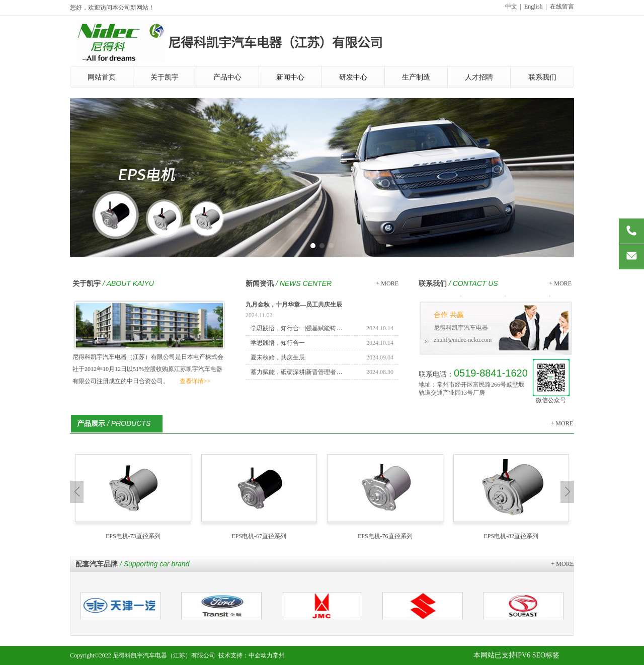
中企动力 (261, 655)
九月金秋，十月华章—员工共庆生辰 (294, 305)
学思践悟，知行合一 (278, 343)
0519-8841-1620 (491, 373)
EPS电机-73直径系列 (133, 536)
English (534, 7)
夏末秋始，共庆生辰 (278, 357)
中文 (511, 7)
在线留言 (562, 7)
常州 (279, 655)
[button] (313, 246)
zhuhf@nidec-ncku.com (463, 340)
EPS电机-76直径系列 (385, 536)
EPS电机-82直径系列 (511, 536)
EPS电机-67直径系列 (259, 536)
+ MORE (387, 283)
